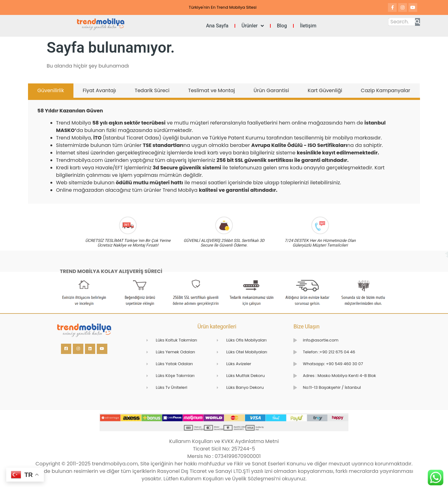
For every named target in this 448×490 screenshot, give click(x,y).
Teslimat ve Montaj (212, 90)
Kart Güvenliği (325, 90)
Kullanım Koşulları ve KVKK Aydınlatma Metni (224, 441)
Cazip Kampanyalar (386, 90)
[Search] (418, 22)
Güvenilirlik (51, 90)
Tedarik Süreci (152, 90)
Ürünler (253, 26)
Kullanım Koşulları (202, 479)
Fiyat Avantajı (99, 90)
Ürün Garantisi (271, 90)
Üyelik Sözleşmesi (254, 479)
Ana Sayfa (217, 26)
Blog (282, 26)
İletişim (308, 26)
